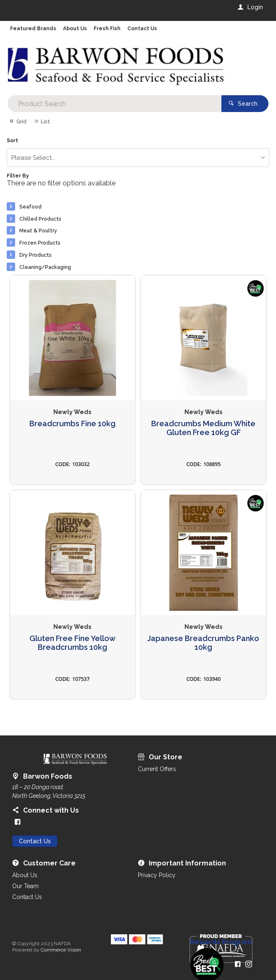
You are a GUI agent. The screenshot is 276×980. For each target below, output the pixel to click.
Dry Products (35, 255)
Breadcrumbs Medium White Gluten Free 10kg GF (203, 428)
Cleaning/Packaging (45, 267)
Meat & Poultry (38, 231)
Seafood (30, 207)
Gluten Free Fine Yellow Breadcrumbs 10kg (72, 643)
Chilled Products (40, 219)
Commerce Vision (61, 950)
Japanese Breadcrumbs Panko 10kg (203, 643)
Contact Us (35, 841)
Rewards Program (221, 942)
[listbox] (138, 158)
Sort (12, 141)
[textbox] (114, 104)
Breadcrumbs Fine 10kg (72, 424)
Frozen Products (40, 243)
